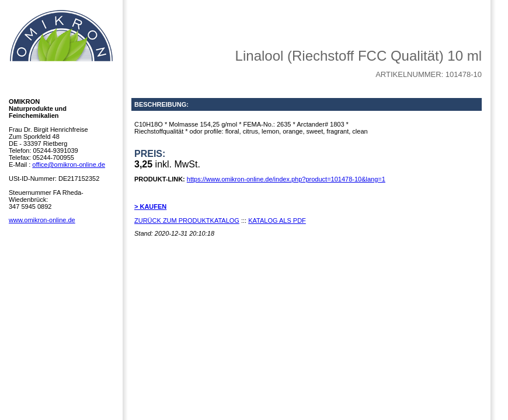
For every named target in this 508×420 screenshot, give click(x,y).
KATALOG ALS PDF (277, 220)
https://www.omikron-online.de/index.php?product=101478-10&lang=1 (286, 179)
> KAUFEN (150, 206)
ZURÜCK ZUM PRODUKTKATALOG (187, 220)
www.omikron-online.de (42, 220)
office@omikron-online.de (69, 164)
